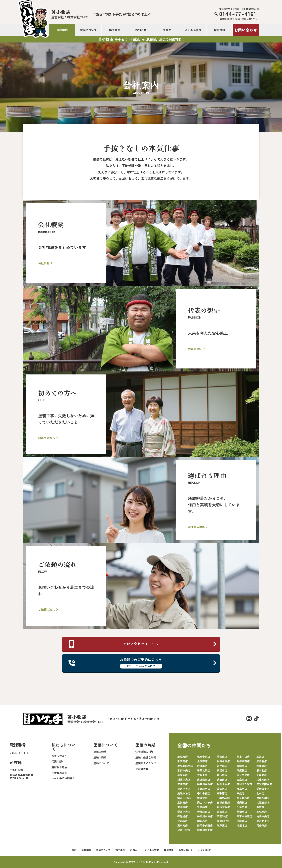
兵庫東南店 (243, 761)
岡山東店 (262, 825)
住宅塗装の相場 (144, 752)
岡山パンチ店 (205, 802)
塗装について (88, 30)
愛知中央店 (184, 812)
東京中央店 (184, 789)
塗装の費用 (100, 757)
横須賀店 (202, 798)
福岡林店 (242, 802)
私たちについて (64, 747)
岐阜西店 (242, 789)
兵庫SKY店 (223, 821)
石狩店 (260, 807)
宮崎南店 (183, 784)
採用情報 (219, 30)
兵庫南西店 (263, 780)
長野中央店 (223, 761)
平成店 (241, 793)
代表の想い (58, 761)
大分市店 (202, 761)
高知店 (260, 757)
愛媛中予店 (184, 793)
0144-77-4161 (20, 752)
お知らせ (141, 30)
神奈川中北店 (205, 830)
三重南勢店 (223, 802)
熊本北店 (262, 770)
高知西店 (183, 802)
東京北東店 (263, 821)
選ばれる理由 (59, 767)
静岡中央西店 (205, 825)
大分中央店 (243, 775)
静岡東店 (262, 766)
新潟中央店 (184, 780)
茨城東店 (222, 812)
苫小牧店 (183, 807)
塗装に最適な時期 (146, 757)
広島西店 (262, 761)
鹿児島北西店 (185, 766)
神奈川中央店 (205, 816)
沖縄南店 (202, 766)
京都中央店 (184, 770)
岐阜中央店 (204, 757)
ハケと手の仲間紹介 (63, 778)
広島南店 (183, 775)
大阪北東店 (204, 812)
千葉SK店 (222, 816)
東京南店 (183, 825)
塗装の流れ (142, 769)
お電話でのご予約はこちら (143, 663)
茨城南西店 (204, 780)
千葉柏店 (202, 807)
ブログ (167, 30)
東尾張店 (242, 770)
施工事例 (115, 30)
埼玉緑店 (222, 775)
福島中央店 (263, 816)
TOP (74, 850)
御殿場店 (183, 816)
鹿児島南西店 (264, 784)
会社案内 (62, 30)
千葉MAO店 (224, 798)
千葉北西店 (204, 789)
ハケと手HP (204, 850)
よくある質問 (193, 30)
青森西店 (242, 780)
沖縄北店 (242, 821)
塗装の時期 (100, 752)
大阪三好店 (263, 802)
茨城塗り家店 (244, 784)
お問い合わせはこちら (143, 644)
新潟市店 (222, 770)
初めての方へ (59, 756)
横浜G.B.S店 (184, 798)
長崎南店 (242, 766)
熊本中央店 (243, 757)
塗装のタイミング (146, 763)
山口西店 (202, 821)
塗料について (101, 763)
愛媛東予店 (263, 789)
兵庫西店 (222, 780)
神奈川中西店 (205, 784)
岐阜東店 (222, 825)
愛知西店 (222, 789)
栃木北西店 (223, 807)
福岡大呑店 (223, 784)
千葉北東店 (204, 770)
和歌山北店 (184, 830)
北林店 (260, 793)
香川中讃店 (204, 793)
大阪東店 (202, 775)
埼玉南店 (222, 757)
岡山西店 (242, 812)
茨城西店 (183, 757)
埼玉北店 (242, 825)
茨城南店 (262, 812)
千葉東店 (262, 775)
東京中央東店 (244, 816)
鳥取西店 (222, 793)
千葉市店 (242, 807)
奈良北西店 (243, 798)
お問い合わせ (246, 30)
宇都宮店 (183, 821)
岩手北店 (222, 766)
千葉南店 (183, 761)
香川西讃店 (263, 798)
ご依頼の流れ (59, 773)
